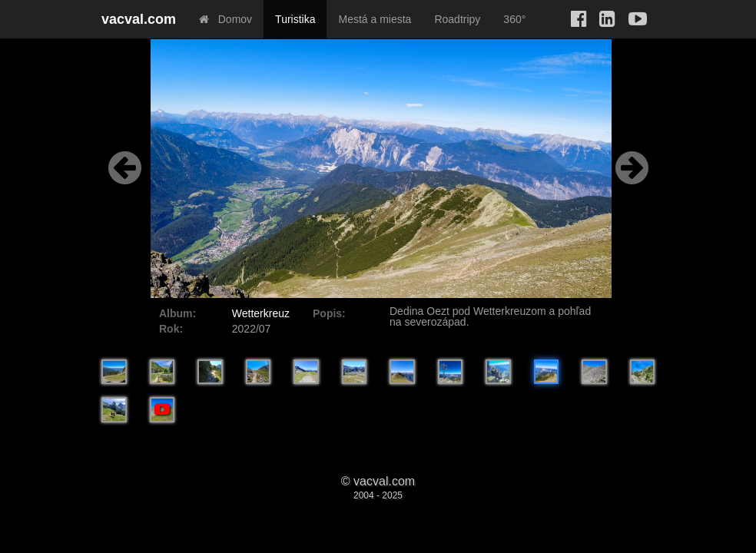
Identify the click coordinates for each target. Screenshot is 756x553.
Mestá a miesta (375, 19)
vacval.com (139, 19)
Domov (225, 19)
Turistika (295, 19)
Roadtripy (457, 19)
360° (514, 19)
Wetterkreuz (261, 313)
